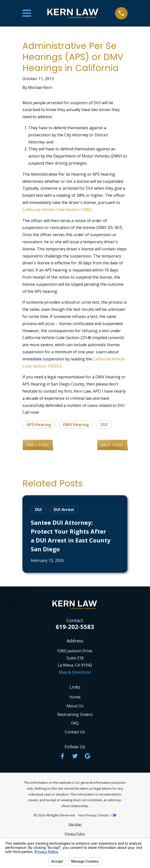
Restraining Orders (75, 714)
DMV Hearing (76, 425)
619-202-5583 (75, 627)
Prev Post (38, 445)
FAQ (75, 723)
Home (75, 697)
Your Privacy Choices (97, 815)
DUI (104, 425)
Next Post (112, 445)
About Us (75, 706)
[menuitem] (75, 825)
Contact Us (75, 732)
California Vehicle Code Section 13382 (57, 210)
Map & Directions (75, 672)
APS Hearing (39, 425)
